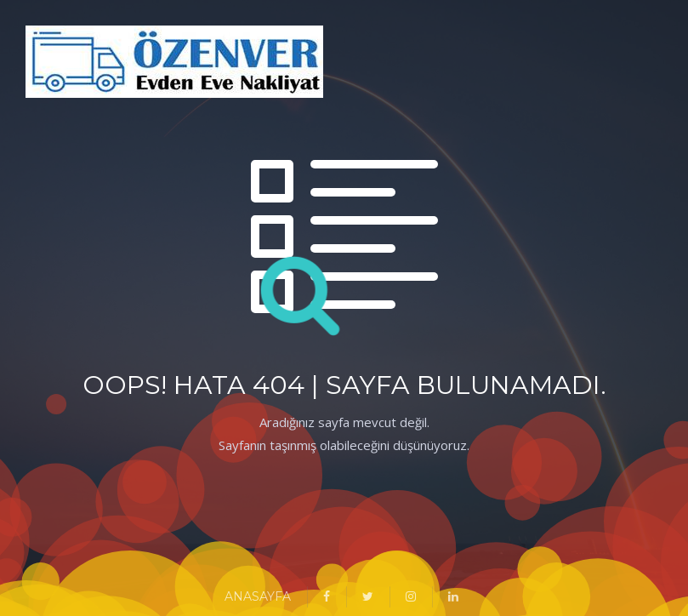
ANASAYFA (258, 596)
